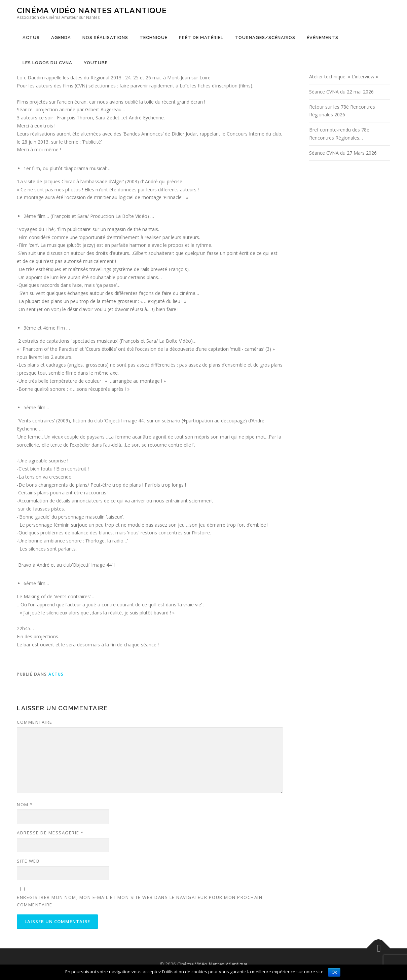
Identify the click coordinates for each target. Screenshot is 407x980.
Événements (323, 37)
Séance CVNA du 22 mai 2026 (341, 92)
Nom (25, 804)
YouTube (96, 63)
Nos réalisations (105, 37)
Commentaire (35, 722)
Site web (28, 861)
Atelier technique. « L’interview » (344, 77)
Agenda (61, 37)
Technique (154, 37)
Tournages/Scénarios (265, 37)
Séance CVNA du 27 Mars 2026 (343, 153)
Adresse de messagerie (50, 833)
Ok (334, 972)
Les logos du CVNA (47, 63)
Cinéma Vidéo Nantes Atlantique (92, 10)
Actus (31, 37)
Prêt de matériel (201, 37)
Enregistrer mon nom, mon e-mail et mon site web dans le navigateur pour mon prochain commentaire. (140, 901)
